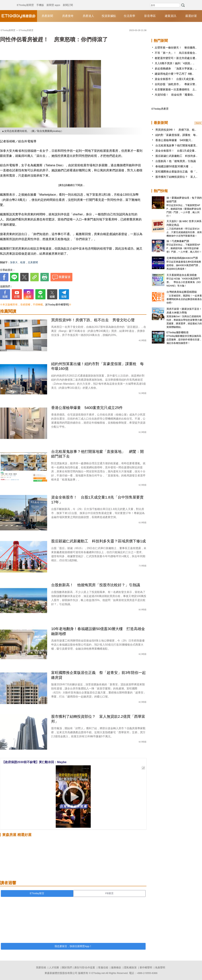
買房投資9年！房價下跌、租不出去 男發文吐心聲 (93, 320)
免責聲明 (160, 967)
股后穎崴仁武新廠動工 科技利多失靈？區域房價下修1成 (98, 541)
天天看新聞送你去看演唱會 (182, 275)
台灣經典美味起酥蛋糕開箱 (182, 292)
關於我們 (67, 967)
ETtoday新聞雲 (25, 2)
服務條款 (116, 967)
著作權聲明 (146, 967)
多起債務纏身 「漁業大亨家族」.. (176, 69)
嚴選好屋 (191, 16)
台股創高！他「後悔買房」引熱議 (176, 161)
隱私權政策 (130, 967)
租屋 (23, 262)
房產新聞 (47, 16)
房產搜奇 (68, 16)
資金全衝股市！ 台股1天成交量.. (175, 79)
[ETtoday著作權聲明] (57, 304)
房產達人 (88, 16)
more (198, 123)
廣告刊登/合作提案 (85, 967)
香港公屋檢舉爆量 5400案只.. (174, 140)
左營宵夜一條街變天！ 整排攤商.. (176, 48)
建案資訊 (171, 16)
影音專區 (150, 16)
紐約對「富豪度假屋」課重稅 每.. (176, 135)
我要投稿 (41, 967)
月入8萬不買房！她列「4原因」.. (174, 63)
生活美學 (129, 16)
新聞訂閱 (68, 2)
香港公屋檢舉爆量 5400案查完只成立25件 (87, 408)
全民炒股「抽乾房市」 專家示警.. (176, 84)
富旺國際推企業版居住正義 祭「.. (176, 172)
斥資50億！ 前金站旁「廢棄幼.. (174, 95)
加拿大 (14, 262)
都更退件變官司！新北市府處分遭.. (176, 58)
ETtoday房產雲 (19, 16)
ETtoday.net (98, 973)
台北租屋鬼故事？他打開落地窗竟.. (176, 145)
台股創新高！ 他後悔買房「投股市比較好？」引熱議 (96, 585)
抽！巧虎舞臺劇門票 (178, 241)
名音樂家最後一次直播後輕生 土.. (176, 89)
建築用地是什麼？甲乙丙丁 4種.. (174, 74)
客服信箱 (103, 967)
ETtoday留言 (37, 893)
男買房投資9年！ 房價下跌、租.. (176, 130)
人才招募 (54, 967)
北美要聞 (33, 262)
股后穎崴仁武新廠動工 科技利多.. (176, 156)
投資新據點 (109, 16)
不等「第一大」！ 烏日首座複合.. (176, 53)
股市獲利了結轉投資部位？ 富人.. (176, 177)
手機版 (40, 2)
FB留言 (109, 893)
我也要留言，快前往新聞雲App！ (73, 946)
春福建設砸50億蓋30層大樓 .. (174, 166)
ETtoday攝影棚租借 (178, 332)
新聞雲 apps (53, 2)
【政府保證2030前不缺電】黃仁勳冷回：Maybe (34, 762)
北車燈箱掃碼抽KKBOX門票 (182, 258)
